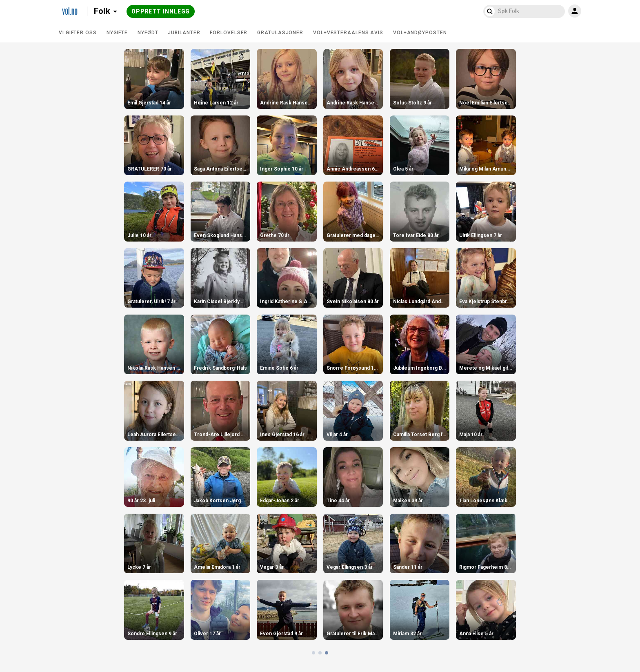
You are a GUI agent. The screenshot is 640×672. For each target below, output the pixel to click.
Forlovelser (229, 33)
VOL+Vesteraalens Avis (348, 33)
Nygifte (117, 33)
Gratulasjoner (280, 33)
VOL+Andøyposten (420, 33)
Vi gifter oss (78, 33)
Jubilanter (184, 33)
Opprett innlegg (161, 11)
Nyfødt (148, 33)
